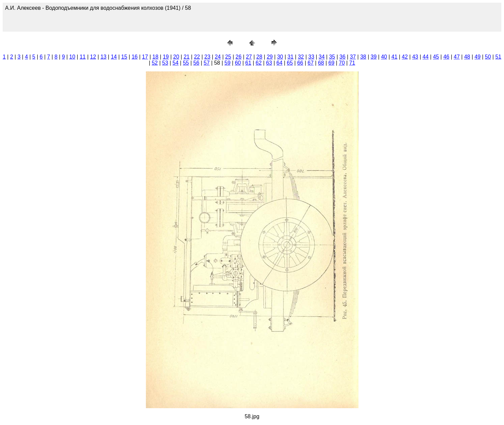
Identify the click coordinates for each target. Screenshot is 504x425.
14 (114, 57)
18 (155, 57)
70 (342, 63)
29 (270, 57)
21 (187, 57)
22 (197, 57)
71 (352, 63)
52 (155, 63)
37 (353, 57)
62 (259, 63)
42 (405, 57)
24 (218, 57)
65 (290, 63)
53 (165, 63)
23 (208, 57)
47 (457, 57)
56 (196, 63)
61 (248, 63)
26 (239, 57)
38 (363, 57)
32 (301, 57)
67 (311, 63)
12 (93, 57)
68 (321, 63)
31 (290, 57)
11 (83, 57)
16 (135, 57)
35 (332, 57)
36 (343, 57)
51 (498, 57)
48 (467, 57)
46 (446, 57)
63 (269, 63)
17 (145, 57)
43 (415, 57)
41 (395, 57)
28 (259, 57)
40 (384, 57)
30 (280, 57)
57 (207, 63)
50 (488, 57)
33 (311, 57)
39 (374, 57)
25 (228, 57)
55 (186, 63)
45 (436, 57)
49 (478, 57)
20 (176, 57)
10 (72, 57)
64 (280, 63)
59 (227, 63)
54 (176, 63)
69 (332, 63)
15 (124, 57)
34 (322, 57)
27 (249, 57)
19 (166, 57)
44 (426, 57)
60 (238, 63)
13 (103, 57)
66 (300, 63)
